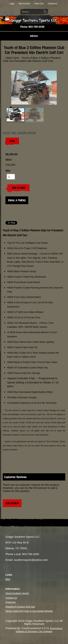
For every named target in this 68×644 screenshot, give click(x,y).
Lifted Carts (12, 58)
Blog (8, 579)
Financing (11, 602)
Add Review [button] (12, 503)
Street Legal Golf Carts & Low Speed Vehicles (29, 611)
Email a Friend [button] (17, 200)
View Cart (39, 4)
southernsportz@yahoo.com (31, 560)
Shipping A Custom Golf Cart (20, 607)
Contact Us (11, 598)
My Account (24, 4)
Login (12, 4)
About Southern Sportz (17, 593)
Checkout (52, 4)
